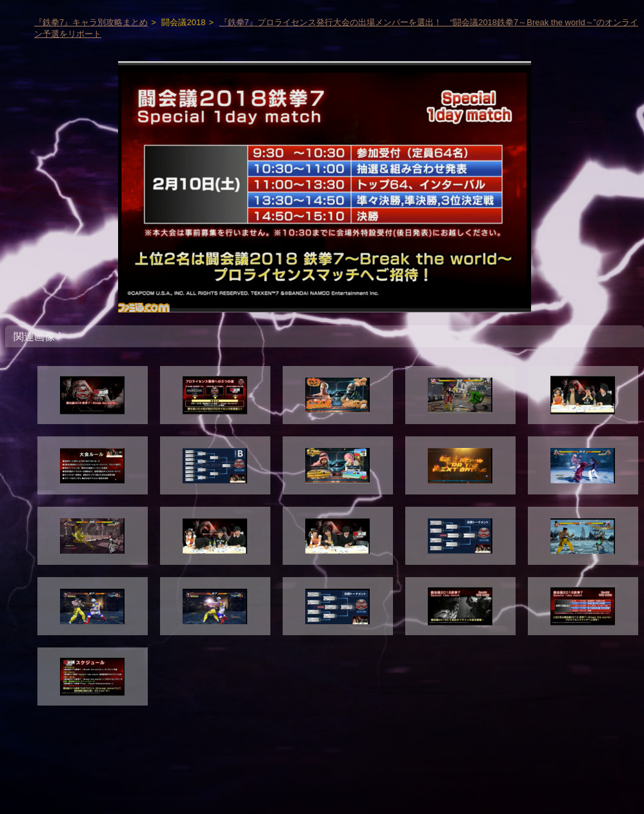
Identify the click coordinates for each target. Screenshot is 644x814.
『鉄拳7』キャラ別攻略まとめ (91, 22)
